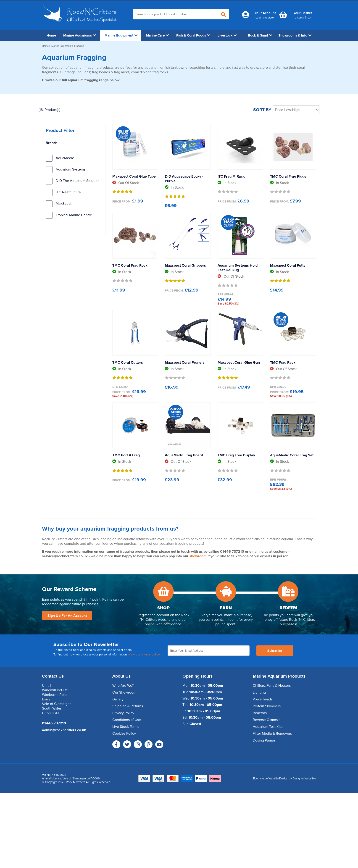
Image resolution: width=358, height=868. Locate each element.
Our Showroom (124, 692)
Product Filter (60, 130)
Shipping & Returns (128, 706)
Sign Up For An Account (67, 616)
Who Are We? (123, 686)
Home (51, 35)
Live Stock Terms (126, 727)
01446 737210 (54, 723)
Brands (52, 143)
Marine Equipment (121, 35)
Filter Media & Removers (272, 734)
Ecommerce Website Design (271, 779)
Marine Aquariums (80, 35)
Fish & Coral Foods (193, 35)
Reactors (260, 713)
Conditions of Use (127, 720)
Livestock (227, 35)
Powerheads (263, 699)
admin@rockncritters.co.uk (64, 730)
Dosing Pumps (264, 740)
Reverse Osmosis (266, 720)
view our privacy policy (144, 655)
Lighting (259, 692)
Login (259, 18)
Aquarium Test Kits (268, 727)
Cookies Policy (124, 734)
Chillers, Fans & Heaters (272, 686)
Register (270, 18)
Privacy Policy (123, 713)
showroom (198, 556)
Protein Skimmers (267, 706)
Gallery (118, 699)
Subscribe (275, 651)
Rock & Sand (260, 35)
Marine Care (157, 35)
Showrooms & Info (295, 35)
